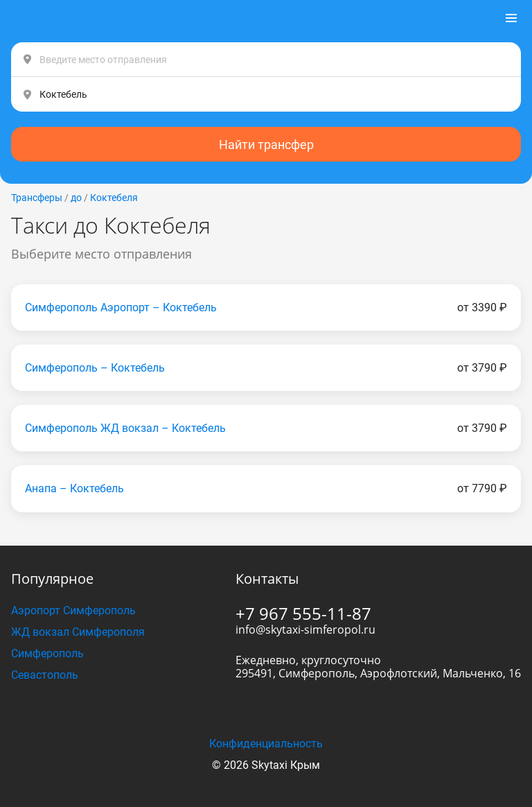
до (76, 198)
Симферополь (47, 653)
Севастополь (45, 675)
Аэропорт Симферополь (73, 610)
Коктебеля (114, 198)
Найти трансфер (266, 145)
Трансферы (37, 198)
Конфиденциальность (266, 744)
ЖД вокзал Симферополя (78, 632)
